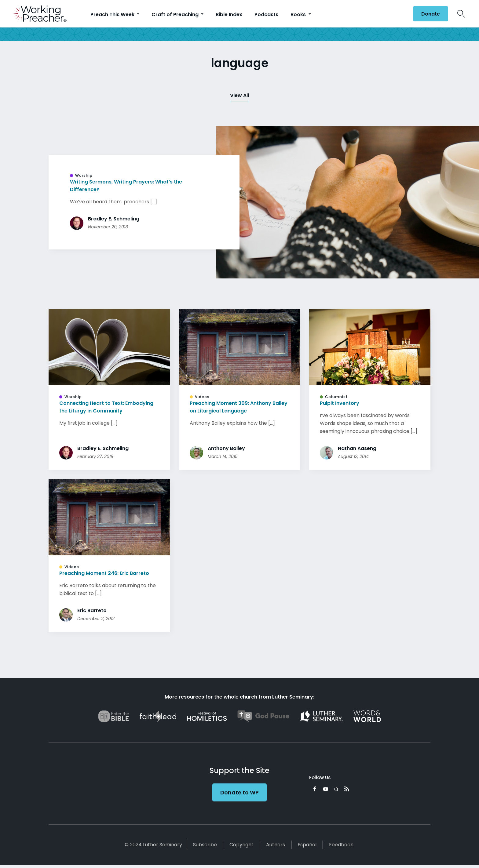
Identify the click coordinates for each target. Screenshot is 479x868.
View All (239, 95)
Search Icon (461, 14)
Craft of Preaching (176, 15)
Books (299, 15)
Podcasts (266, 15)
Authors (276, 845)
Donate (431, 14)
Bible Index (229, 15)
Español (307, 845)
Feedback (341, 845)
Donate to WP (239, 792)
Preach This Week (113, 15)
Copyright (241, 845)
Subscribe (205, 845)
